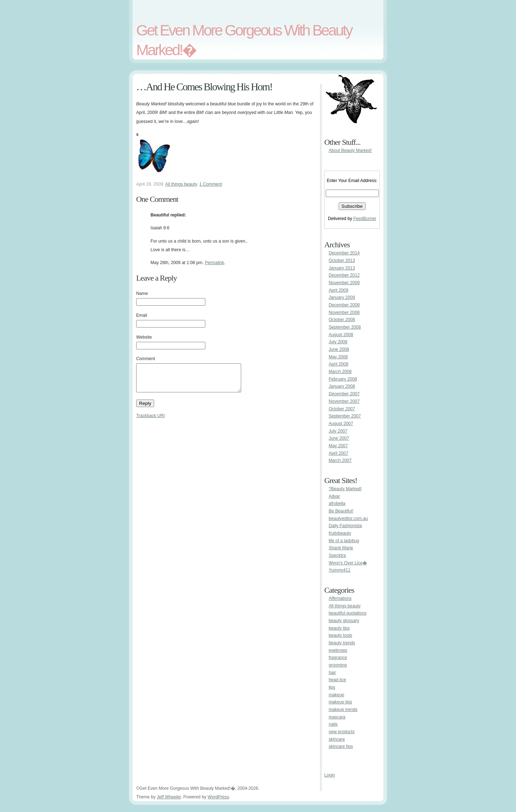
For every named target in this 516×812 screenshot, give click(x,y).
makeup (336, 695)
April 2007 (338, 453)
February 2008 (343, 379)
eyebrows (338, 650)
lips (332, 687)
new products (341, 732)
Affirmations (340, 598)
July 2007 (338, 431)
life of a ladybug (344, 541)
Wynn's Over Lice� (348, 563)
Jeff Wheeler (169, 797)
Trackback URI (150, 421)
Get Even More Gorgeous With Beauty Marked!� (244, 40)
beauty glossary (344, 621)
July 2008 (338, 342)
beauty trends (342, 643)
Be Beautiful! (341, 511)
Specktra (337, 555)
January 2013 (342, 268)
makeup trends (343, 710)
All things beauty (181, 184)
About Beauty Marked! (350, 151)
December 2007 (344, 394)
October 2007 (342, 409)
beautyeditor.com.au (348, 519)
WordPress (218, 797)
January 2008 (342, 386)
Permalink (214, 263)
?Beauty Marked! (345, 489)
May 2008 (338, 357)
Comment (146, 359)
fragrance (338, 658)
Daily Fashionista (345, 526)
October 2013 (342, 261)
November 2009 (344, 283)
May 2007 (338, 446)
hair (332, 673)
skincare (337, 739)
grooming (338, 665)
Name (142, 293)
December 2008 (344, 305)
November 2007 (344, 401)
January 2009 (342, 297)
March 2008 (340, 372)
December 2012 (344, 275)
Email (142, 315)
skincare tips (341, 746)
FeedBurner (365, 219)
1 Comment (211, 184)
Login (330, 775)
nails (333, 724)
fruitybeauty (340, 533)
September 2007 (345, 416)
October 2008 (342, 320)
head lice (337, 680)
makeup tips (340, 702)
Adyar (334, 496)
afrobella (337, 503)
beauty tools (340, 635)
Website (144, 337)
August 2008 (341, 335)
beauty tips (339, 628)
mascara (337, 717)
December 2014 (344, 253)
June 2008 (339, 349)
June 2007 (339, 438)
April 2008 (338, 364)
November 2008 (344, 312)
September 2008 (345, 327)
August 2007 (341, 424)
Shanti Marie (341, 548)
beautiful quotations (347, 613)
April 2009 (338, 290)
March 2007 (340, 460)
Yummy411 (340, 570)
